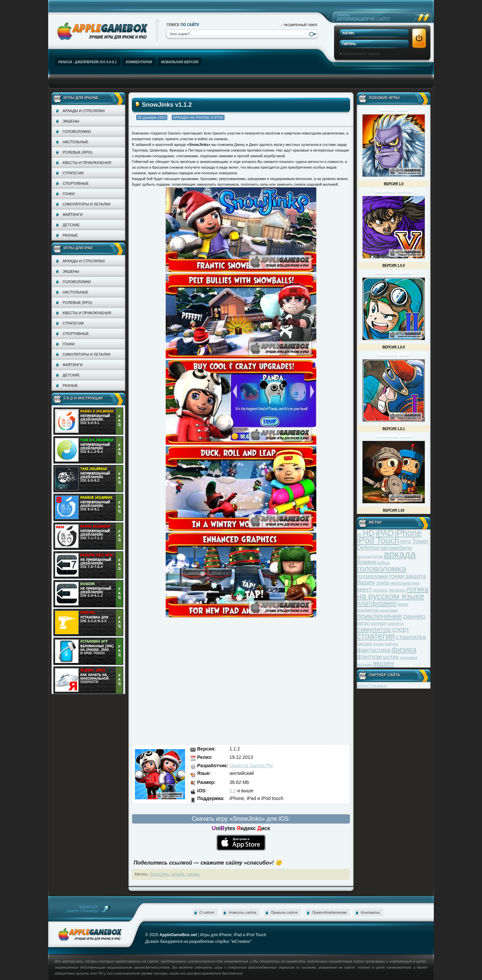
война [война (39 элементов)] (384, 563)
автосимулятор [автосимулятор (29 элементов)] (370, 556)
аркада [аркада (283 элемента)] (400, 554)
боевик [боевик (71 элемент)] (367, 562)
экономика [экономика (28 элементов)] (409, 657)
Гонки (69, 194)
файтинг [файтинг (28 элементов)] (391, 644)
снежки (193, 874)
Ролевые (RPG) (77, 152)
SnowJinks (159, 874)
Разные (70, 235)
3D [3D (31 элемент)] (359, 534)
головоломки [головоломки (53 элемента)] (372, 576)
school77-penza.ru (372, 686)
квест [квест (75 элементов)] (365, 589)
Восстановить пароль (361, 54)
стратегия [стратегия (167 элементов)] (376, 636)
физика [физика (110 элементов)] (404, 650)
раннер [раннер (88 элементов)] (414, 616)
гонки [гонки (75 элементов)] (396, 576)
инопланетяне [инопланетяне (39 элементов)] (405, 583)
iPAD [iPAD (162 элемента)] (384, 533)
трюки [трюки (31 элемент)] (378, 644)
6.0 (233, 791)
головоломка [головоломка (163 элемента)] (381, 569)
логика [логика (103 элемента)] (417, 589)
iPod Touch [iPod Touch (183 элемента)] (378, 540)
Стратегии (73, 173)
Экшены (71, 121)
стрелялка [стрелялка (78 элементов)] (411, 637)
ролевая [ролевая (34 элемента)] (379, 623)
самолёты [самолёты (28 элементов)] (396, 623)
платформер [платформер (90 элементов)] (377, 603)
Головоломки (77, 131)
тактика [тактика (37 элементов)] (364, 644)
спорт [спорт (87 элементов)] (401, 629)
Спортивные (76, 183)
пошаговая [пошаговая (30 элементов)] (388, 610)
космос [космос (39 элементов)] (380, 590)
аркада (178, 874)
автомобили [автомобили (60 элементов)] (396, 548)
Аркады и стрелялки (84, 111)
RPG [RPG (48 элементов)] (406, 542)
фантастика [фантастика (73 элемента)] (374, 650)
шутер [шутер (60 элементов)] (391, 657)
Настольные (75, 142)
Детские (71, 225)
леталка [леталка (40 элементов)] (397, 590)
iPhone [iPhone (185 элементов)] (408, 533)
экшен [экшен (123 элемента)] (383, 663)
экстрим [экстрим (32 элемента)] (364, 664)
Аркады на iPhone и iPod (198, 117)
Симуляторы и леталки (87, 204)
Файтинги (73, 214)
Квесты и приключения (87, 163)
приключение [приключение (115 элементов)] (379, 616)
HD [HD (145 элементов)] (369, 533)
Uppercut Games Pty (251, 766)
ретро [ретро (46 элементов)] (363, 623)
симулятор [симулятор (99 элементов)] (374, 629)
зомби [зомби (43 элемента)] (383, 583)
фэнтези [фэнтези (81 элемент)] (369, 657)
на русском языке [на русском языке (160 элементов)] (390, 596)
